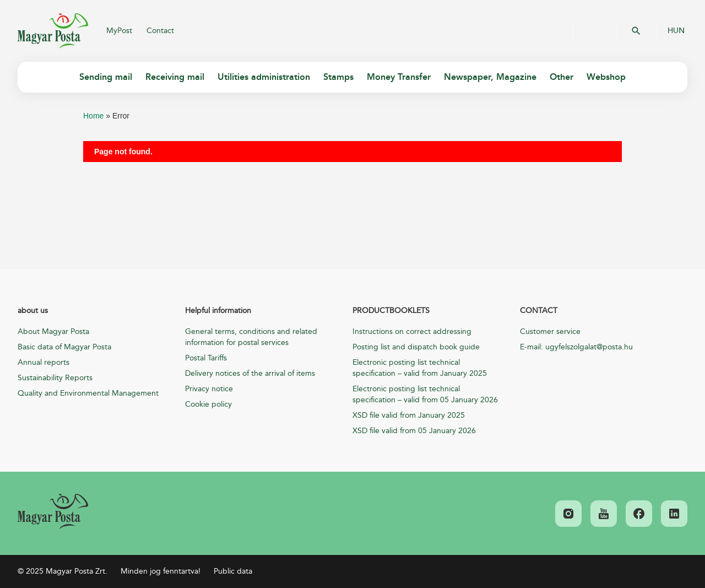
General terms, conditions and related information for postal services (251, 337)
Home (93, 116)
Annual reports (44, 362)
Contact (160, 31)
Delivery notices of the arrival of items (250, 373)
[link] (53, 511)
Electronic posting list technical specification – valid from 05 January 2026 (425, 394)
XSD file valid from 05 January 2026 (414, 431)
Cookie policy (208, 404)
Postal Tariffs (206, 358)
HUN (676, 31)
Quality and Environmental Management (88, 393)
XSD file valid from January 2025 (409, 415)
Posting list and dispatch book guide (416, 347)
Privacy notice (209, 389)
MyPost (119, 31)
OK (636, 31)
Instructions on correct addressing (412, 331)
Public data (233, 571)
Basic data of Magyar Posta (64, 347)
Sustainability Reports (55, 378)
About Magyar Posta (53, 331)
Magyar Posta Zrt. (53, 31)
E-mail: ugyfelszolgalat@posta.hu (576, 347)
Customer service (550, 331)
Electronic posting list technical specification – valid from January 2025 (420, 368)
